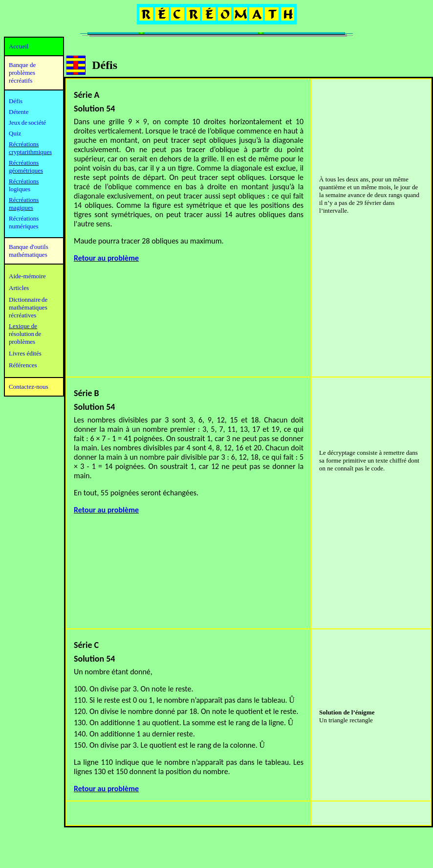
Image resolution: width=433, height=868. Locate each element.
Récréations (24, 181)
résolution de (25, 334)
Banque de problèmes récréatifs (22, 73)
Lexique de (23, 326)
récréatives (22, 315)
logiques (20, 189)
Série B (87, 393)
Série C (86, 645)
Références (23, 365)
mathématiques (28, 307)
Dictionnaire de (28, 300)
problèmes (22, 342)
